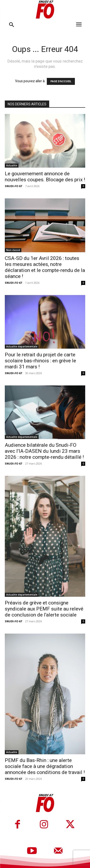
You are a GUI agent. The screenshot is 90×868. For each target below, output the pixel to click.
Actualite (12, 165)
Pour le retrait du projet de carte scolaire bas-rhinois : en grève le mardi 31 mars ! (40, 361)
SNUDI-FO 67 (13, 186)
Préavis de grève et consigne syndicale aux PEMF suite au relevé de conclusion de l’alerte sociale (44, 609)
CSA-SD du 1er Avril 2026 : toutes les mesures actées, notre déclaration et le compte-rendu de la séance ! (45, 267)
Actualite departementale (22, 346)
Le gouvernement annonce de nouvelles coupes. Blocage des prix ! (45, 177)
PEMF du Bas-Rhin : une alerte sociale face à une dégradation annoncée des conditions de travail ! (45, 766)
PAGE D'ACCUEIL (61, 81)
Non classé (13, 250)
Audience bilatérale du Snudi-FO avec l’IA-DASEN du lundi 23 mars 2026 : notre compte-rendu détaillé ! (44, 451)
